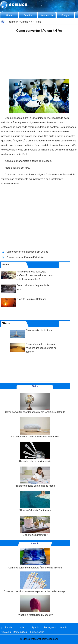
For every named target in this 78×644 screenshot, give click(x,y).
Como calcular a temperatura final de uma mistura (35, 558)
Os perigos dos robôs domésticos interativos (35, 428)
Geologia (6, 632)
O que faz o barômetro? (35, 526)
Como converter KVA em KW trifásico (26, 257)
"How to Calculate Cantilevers (35, 501)
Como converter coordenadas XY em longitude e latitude (35, 403)
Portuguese (50, 627)
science (13, 22)
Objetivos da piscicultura (39, 330)
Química (28, 15)
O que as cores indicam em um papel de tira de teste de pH (35, 582)
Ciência (24, 22)
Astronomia (47, 15)
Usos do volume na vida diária (35, 452)
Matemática (20, 632)
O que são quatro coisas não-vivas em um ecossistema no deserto (41, 348)
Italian (22, 627)
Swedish (64, 627)
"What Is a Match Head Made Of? (35, 606)
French (8, 627)
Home (9, 15)
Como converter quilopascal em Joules (27, 252)
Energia (65, 15)
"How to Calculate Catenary (31, 299)
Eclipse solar (37, 632)
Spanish (36, 627)
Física (38, 22)
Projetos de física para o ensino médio (35, 477)
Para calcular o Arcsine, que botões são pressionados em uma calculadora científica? (35, 275)
